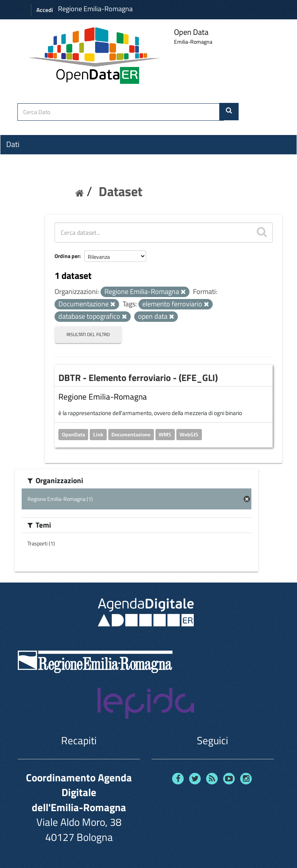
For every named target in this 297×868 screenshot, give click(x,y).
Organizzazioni (30, 158)
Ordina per (67, 256)
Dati (13, 144)
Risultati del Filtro (88, 334)
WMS (165, 434)
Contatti (19, 202)
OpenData (73, 434)
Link (98, 434)
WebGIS (189, 434)
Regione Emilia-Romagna (95, 9)
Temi (14, 172)
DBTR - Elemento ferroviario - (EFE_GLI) (138, 378)
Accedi (45, 10)
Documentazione (131, 434)
